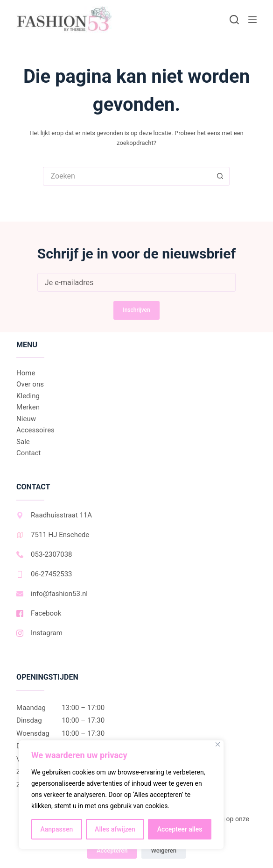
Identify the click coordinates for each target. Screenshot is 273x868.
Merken (28, 407)
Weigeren (164, 850)
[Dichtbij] (218, 744)
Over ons (30, 384)
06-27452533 (44, 574)
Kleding (28, 396)
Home (26, 373)
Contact (28, 453)
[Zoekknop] (220, 176)
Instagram (39, 633)
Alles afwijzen (115, 829)
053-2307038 (44, 554)
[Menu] (252, 20)
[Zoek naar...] (127, 176)
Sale (23, 442)
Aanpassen (56, 829)
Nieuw (26, 419)
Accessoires (35, 430)
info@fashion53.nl (52, 594)
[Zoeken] (234, 20)
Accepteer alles (180, 829)
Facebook (39, 613)
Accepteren (112, 850)
